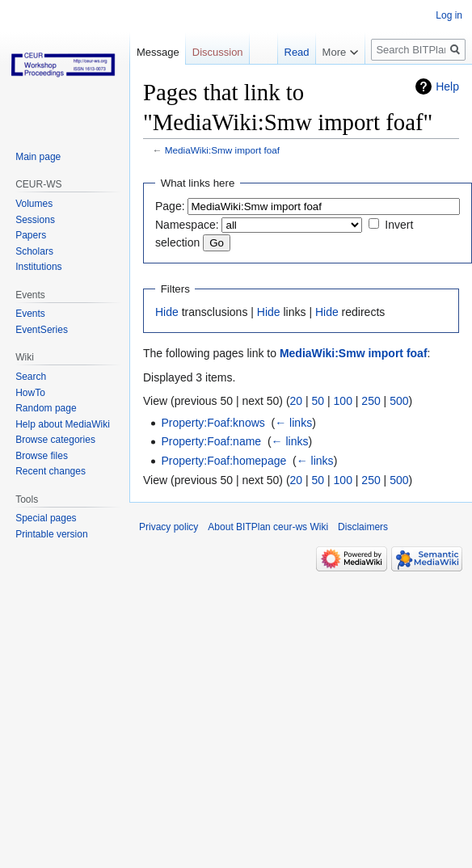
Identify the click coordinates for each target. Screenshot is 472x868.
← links (293, 423)
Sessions (35, 220)
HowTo (30, 393)
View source (302, 84)
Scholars (34, 251)
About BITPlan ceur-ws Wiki (268, 527)
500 (399, 401)
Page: (170, 206)
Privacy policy (169, 527)
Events (30, 314)
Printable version (51, 534)
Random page (46, 408)
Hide (167, 312)
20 (297, 401)
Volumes (34, 204)
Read (248, 84)
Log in (449, 15)
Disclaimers (363, 527)
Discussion (218, 52)
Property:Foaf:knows (213, 423)
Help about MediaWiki (63, 424)
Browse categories (55, 440)
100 (343, 401)
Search (31, 377)
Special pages (46, 518)
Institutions (38, 267)
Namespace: (187, 225)
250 (371, 401)
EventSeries (42, 330)
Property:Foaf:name (211, 441)
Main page (38, 157)
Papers (31, 235)
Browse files (42, 456)
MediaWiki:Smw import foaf (222, 150)
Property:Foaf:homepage (223, 461)
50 (318, 401)
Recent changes (51, 471)
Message (158, 52)
